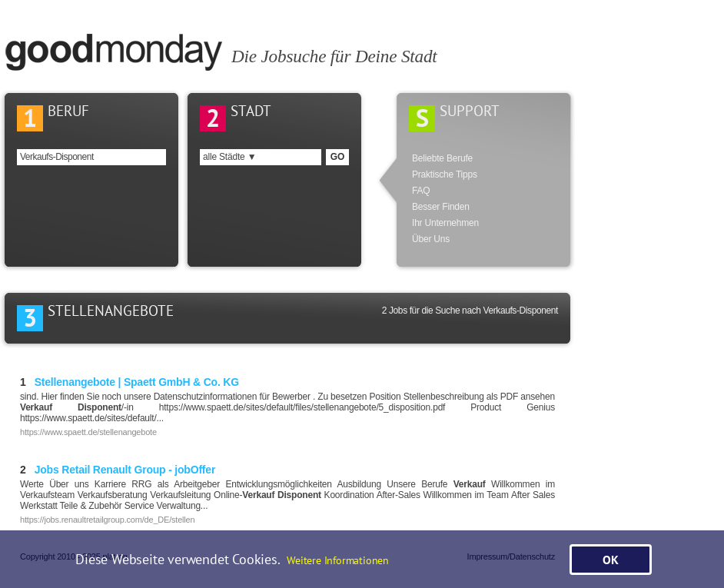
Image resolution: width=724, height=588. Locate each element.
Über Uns (431, 239)
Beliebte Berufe (442, 158)
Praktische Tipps (445, 174)
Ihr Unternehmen (445, 223)
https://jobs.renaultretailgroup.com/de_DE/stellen (107, 520)
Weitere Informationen (338, 560)
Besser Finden (441, 207)
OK (611, 560)
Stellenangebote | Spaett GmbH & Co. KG (130, 382)
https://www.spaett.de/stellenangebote (88, 432)
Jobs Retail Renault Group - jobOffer (118, 470)
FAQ (421, 191)
